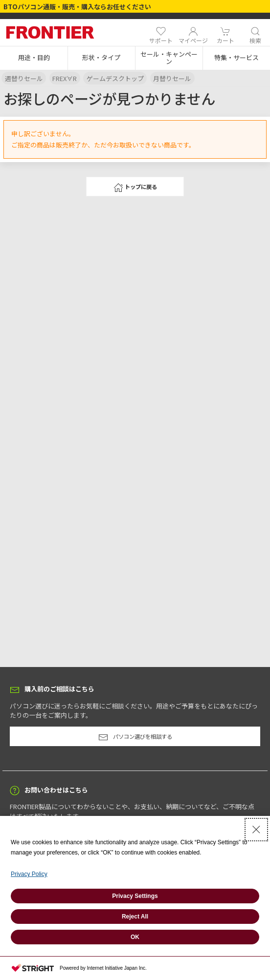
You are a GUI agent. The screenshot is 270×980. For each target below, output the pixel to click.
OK (135, 937)
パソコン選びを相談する (135, 737)
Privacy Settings (135, 896)
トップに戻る (135, 188)
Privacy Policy (29, 874)
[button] (34, 58)
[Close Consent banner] (256, 830)
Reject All (135, 917)
